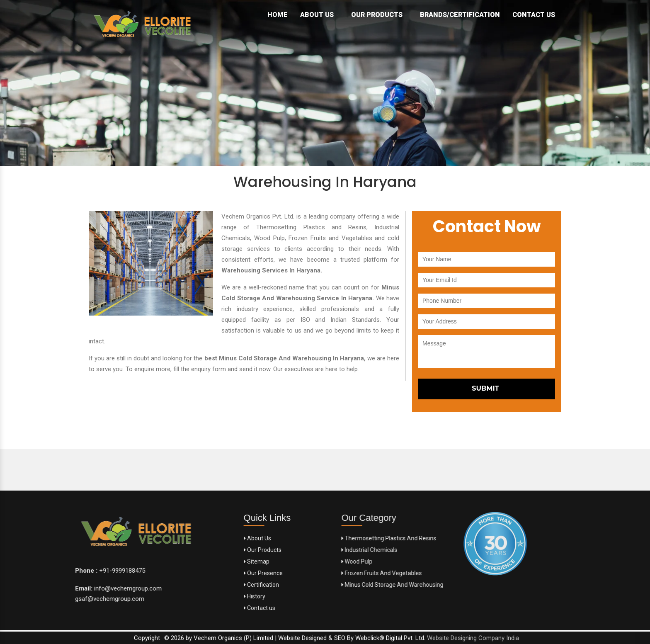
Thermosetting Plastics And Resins (442, 538)
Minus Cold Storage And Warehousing (445, 585)
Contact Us (534, 15)
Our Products (379, 15)
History (219, 596)
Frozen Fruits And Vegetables (434, 573)
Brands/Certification (460, 15)
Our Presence (228, 573)
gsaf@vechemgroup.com (39, 599)
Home (278, 15)
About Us (319, 15)
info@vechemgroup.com (57, 588)
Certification (226, 585)
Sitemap (221, 561)
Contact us (224, 608)
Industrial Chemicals (422, 550)
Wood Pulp (410, 561)
